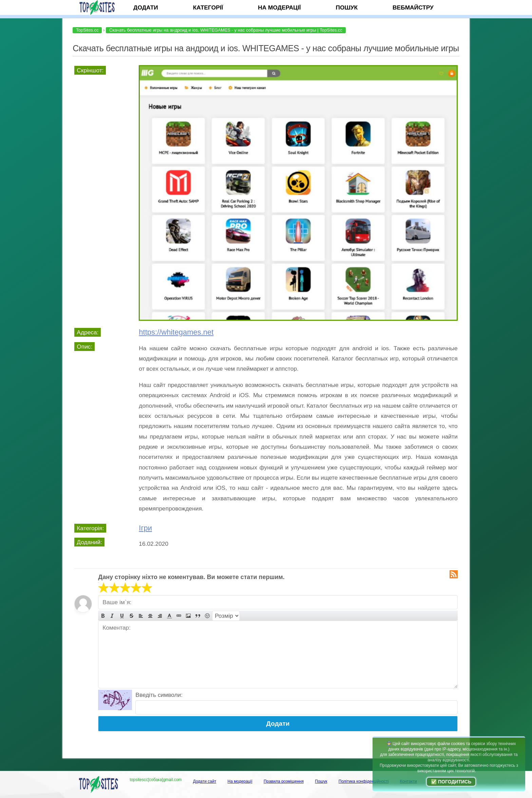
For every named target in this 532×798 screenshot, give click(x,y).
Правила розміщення (284, 781)
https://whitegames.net (176, 332)
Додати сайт (205, 781)
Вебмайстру (413, 7)
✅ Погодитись (451, 782)
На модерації (279, 7)
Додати (146, 7)
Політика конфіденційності (364, 781)
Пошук (347, 7)
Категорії (208, 7)
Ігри (145, 528)
